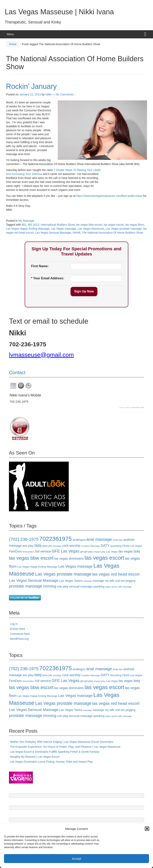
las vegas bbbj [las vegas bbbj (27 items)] (129, 551)
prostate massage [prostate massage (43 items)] (26, 586)
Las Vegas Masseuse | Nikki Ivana (59, 12)
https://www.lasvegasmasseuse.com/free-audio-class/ (109, 196)
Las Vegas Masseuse (91, 229)
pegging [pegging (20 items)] (131, 581)
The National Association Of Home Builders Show (112, 233)
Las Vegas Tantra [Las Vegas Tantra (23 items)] (71, 581)
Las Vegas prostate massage (124, 229)
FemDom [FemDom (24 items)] (15, 551)
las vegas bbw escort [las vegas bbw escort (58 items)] (31, 558)
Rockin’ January (31, 86)
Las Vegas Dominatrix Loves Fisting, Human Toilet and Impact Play (51, 762)
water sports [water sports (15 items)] (111, 587)
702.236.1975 (19, 401)
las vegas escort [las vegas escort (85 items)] (104, 558)
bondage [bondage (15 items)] (57, 546)
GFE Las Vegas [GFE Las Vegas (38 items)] (65, 551)
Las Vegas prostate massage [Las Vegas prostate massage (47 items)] (63, 574)
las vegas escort (114, 225)
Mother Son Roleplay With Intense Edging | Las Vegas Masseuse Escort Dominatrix (62, 742)
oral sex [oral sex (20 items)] (120, 581)
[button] (147, 829)
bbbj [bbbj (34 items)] (38, 545)
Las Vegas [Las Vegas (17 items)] (112, 552)
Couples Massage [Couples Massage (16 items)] (90, 546)
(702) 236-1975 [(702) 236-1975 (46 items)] (24, 539)
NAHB (77, 233)
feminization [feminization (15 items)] (28, 552)
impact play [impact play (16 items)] (100, 552)
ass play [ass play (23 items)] (28, 546)
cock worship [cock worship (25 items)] (71, 546)
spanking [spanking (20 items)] (99, 586)
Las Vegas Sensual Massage (53, 233)
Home (13, 44)
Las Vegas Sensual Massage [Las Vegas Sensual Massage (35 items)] (34, 580)
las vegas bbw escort (89, 225)
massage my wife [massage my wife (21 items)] (103, 581)
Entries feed (17, 629)
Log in (14, 624)
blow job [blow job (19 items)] (47, 546)
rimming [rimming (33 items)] (50, 586)
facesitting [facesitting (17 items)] (116, 546)
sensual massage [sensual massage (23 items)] (81, 586)
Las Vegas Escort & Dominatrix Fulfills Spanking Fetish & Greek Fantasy (55, 752)
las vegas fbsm (135, 225)
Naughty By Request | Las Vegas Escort (35, 757)
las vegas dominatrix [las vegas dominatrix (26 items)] (69, 558)
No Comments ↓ (66, 94)
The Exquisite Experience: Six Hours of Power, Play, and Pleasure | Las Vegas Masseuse (65, 747)
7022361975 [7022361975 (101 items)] (55, 539)
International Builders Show (58, 225)
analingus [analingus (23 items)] (79, 540)
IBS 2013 (33, 225)
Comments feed (20, 634)
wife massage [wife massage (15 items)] (125, 587)
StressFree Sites (138, 407)
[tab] (13, 386)
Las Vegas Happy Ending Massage (28, 229)
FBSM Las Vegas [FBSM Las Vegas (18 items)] (132, 546)
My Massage (26, 221)
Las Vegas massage (64, 229)
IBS (24, 225)
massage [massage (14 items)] (87, 581)
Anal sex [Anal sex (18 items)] (118, 540)
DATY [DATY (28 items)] (105, 546)
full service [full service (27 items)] (43, 551)
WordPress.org (19, 639)
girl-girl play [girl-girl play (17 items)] (86, 552)
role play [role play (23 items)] (63, 586)
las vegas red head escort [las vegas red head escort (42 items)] (116, 574)
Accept (76, 859)
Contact (17, 372)
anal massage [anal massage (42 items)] (99, 539)
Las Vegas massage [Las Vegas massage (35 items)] (75, 566)
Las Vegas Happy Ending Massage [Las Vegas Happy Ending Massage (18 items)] (37, 567)
